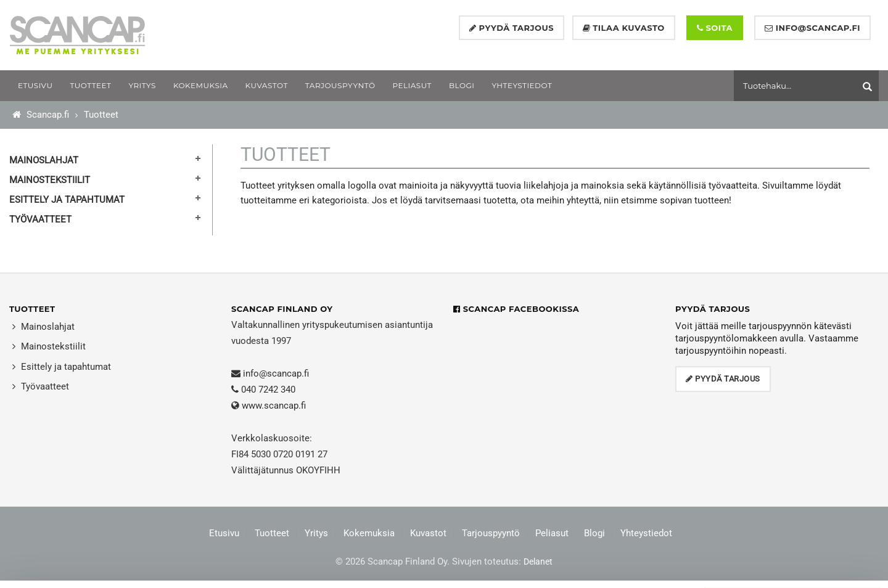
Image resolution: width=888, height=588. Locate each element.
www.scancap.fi (274, 406)
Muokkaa (792, 563)
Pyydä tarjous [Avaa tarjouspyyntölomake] (723, 379)
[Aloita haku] (869, 84)
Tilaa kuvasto (624, 28)
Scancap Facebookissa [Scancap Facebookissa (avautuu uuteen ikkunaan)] (516, 309)
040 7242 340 (268, 390)
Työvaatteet (40, 219)
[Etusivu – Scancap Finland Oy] (77, 35)
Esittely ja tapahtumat (67, 200)
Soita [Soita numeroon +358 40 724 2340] (715, 28)
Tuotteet (101, 115)
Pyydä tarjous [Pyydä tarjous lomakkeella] (512, 28)
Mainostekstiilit (50, 180)
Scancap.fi (41, 115)
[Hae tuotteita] (799, 85)
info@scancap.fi (276, 374)
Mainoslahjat (44, 160)
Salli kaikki (792, 534)
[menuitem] (35, 86)
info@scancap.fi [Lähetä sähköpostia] (812, 28)
